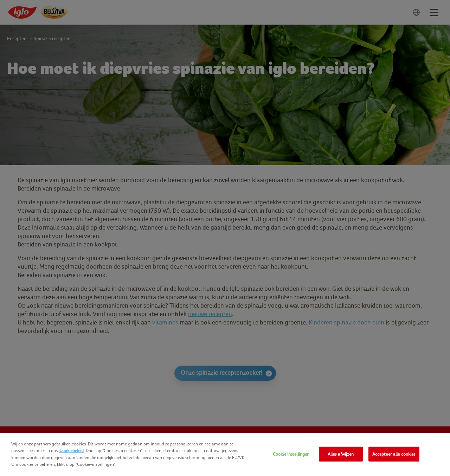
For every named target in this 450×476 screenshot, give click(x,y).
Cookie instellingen (291, 454)
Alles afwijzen (341, 454)
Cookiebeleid (72, 451)
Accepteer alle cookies (394, 454)
